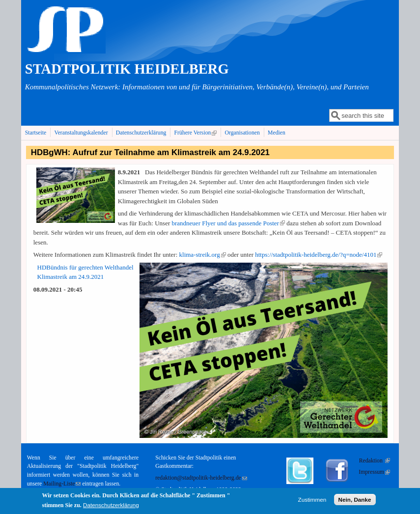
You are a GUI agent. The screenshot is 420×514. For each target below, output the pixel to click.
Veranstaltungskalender (81, 133)
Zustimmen (312, 501)
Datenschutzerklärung (141, 133)
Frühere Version (197, 133)
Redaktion (375, 461)
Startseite (36, 133)
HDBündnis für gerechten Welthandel (85, 267)
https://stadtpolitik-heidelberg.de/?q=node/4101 (319, 255)
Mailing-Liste (62, 484)
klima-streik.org (203, 255)
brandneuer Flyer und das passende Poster (228, 223)
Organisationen (242, 133)
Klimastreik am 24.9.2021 (71, 277)
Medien (277, 133)
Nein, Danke (355, 501)
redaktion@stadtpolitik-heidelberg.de (201, 478)
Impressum (374, 472)
